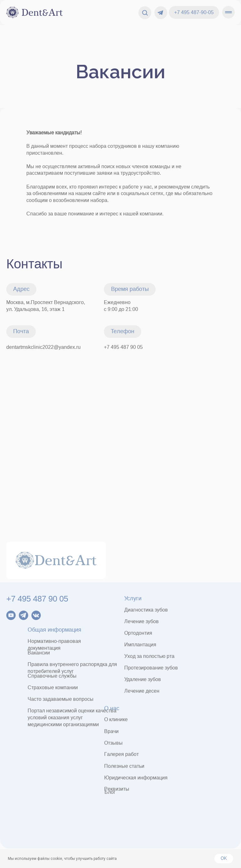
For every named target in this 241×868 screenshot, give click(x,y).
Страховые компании (53, 687)
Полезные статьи (124, 766)
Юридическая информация (136, 778)
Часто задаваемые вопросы (61, 699)
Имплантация (140, 645)
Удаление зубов (143, 679)
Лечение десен (142, 691)
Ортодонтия (138, 633)
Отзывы (113, 743)
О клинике (116, 719)
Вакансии (120, 72)
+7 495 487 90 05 (123, 347)
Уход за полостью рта (149, 656)
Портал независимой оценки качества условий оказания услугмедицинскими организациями (72, 718)
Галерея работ (121, 754)
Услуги (133, 598)
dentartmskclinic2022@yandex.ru (43, 347)
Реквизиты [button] (117, 789)
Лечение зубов (142, 621)
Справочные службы (52, 676)
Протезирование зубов (151, 668)
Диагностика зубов (146, 610)
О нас (112, 708)
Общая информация (54, 630)
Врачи (111, 731)
